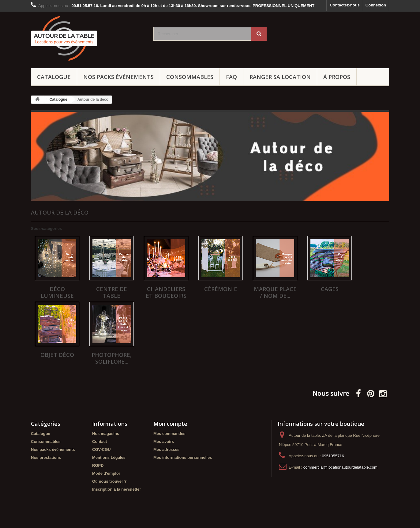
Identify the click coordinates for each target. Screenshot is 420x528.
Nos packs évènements (118, 77)
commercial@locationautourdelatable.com (340, 467)
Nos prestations (46, 457)
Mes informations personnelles (183, 457)
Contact (99, 442)
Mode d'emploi (106, 473)
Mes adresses (166, 449)
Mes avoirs (164, 442)
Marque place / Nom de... (275, 292)
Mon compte (170, 424)
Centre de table (112, 292)
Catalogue (54, 77)
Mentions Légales (109, 457)
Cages (330, 289)
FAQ (231, 77)
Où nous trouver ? (109, 481)
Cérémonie (221, 289)
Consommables (190, 77)
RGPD (98, 465)
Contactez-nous (345, 5)
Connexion (376, 5)
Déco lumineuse (57, 292)
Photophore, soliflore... (112, 358)
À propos (337, 77)
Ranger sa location (280, 77)
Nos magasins (106, 434)
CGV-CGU (101, 449)
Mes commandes (169, 434)
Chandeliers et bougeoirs (166, 292)
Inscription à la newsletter (117, 489)
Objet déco (57, 355)
